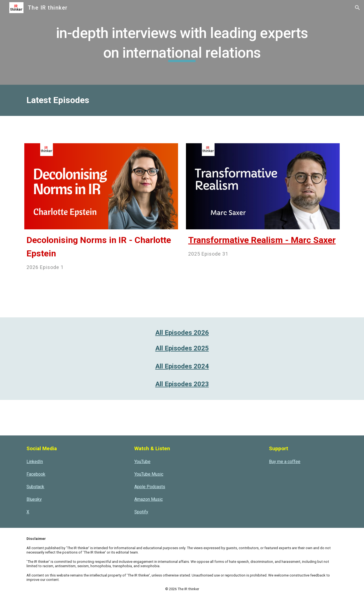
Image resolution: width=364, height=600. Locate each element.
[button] (357, 8)
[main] (182, 42)
